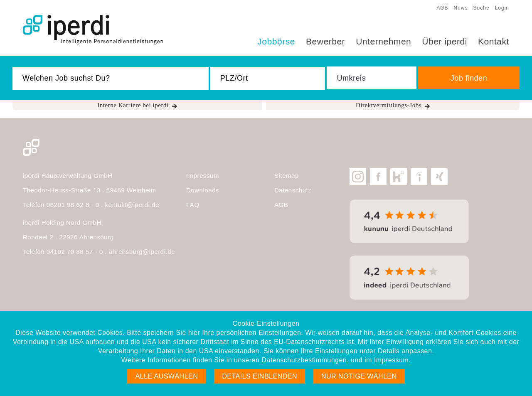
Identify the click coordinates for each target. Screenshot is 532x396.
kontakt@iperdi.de (132, 205)
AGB (442, 8)
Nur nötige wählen (359, 376)
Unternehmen (383, 41)
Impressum (203, 176)
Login (502, 8)
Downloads (203, 190)
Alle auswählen (166, 376)
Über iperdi (445, 41)
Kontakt (494, 41)
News (461, 8)
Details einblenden (260, 376)
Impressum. (392, 360)
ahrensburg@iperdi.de (142, 252)
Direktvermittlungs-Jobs (389, 105)
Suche (482, 8)
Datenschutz (293, 190)
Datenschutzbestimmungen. (305, 360)
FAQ (193, 205)
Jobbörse (276, 41)
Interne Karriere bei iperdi (133, 105)
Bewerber (325, 41)
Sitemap (287, 176)
